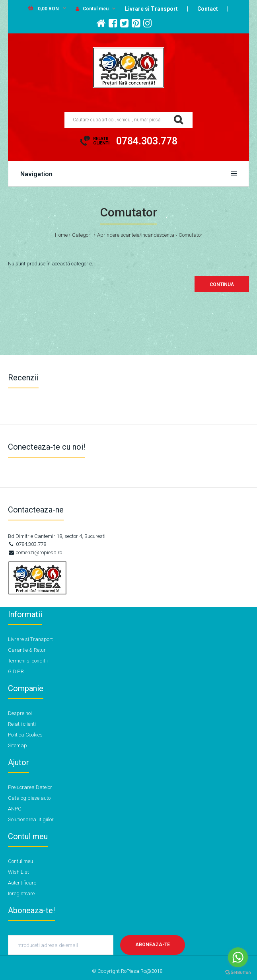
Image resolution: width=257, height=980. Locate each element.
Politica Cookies (25, 735)
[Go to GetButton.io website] (238, 972)
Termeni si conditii (28, 661)
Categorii (82, 235)
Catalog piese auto (29, 798)
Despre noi (20, 713)
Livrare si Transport (151, 9)
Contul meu (92, 9)
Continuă (222, 284)
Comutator (191, 235)
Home (61, 235)
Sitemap (18, 745)
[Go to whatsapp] (238, 957)
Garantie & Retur (27, 650)
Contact (208, 9)
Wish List (18, 872)
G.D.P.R (16, 671)
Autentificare (22, 883)
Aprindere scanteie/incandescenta (136, 235)
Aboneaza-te (153, 945)
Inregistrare (21, 893)
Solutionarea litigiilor (31, 819)
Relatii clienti (22, 724)
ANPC (15, 809)
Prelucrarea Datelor (30, 787)
